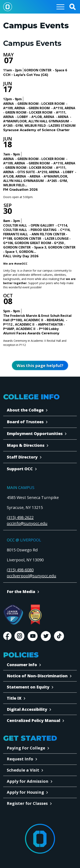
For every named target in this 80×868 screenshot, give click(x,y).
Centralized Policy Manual (33, 720)
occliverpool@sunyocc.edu (31, 576)
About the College (25, 410)
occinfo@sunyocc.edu (27, 523)
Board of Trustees (25, 422)
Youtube (33, 636)
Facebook (7, 636)
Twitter (46, 636)
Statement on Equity (28, 687)
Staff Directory (22, 457)
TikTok (59, 636)
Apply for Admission (28, 781)
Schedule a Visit (23, 770)
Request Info (20, 759)
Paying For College (26, 748)
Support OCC (20, 469)
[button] (72, 7)
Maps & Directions (26, 445)
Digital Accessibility (27, 709)
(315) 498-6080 (20, 570)
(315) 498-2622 (20, 517)
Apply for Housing (25, 792)
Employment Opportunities (35, 434)
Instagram (19, 636)
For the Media (21, 592)
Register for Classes (27, 803)
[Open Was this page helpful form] (40, 365)
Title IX (14, 698)
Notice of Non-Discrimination (37, 676)
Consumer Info (22, 665)
